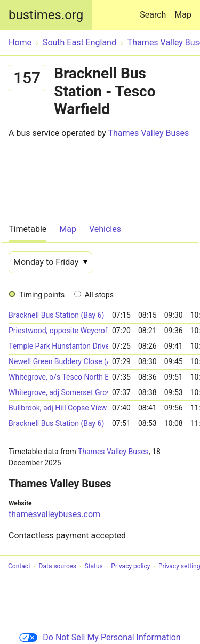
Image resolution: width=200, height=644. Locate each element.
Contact (19, 567)
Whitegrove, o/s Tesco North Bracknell (58, 377)
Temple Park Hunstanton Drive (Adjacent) (58, 346)
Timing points (42, 295)
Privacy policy (130, 567)
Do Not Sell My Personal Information (100, 637)
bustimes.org (46, 15)
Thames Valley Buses (148, 133)
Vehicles (105, 229)
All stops (99, 295)
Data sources (58, 567)
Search (155, 10)
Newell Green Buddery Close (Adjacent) (58, 361)
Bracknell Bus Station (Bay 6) (56, 315)
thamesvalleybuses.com (54, 514)
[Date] (50, 262)
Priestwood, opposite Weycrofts (58, 331)
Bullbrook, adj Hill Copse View (58, 408)
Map (183, 15)
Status (93, 567)
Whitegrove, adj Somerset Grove (58, 392)
